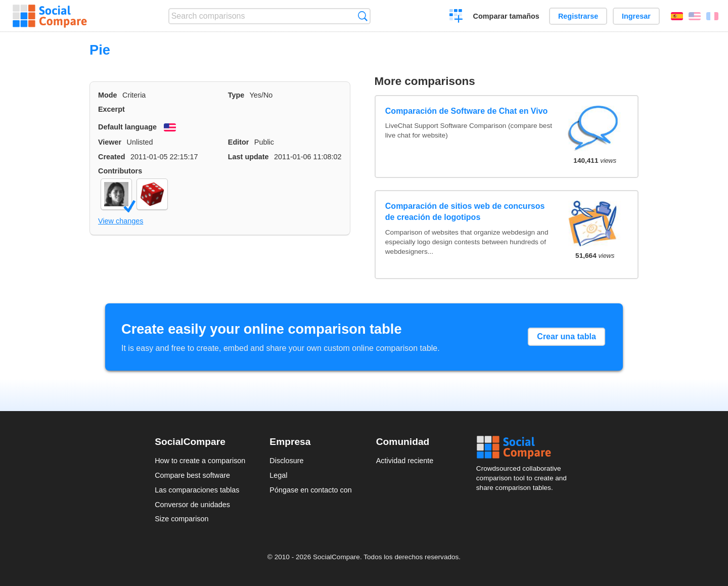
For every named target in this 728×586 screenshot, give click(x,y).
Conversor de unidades (192, 505)
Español (677, 16)
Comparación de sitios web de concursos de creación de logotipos (465, 212)
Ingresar (636, 16)
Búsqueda (363, 16)
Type (236, 95)
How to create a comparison (200, 461)
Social (525, 447)
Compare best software (192, 475)
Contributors (120, 171)
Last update (248, 157)
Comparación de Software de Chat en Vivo (467, 111)
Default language (127, 127)
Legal (278, 475)
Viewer (110, 142)
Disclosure (286, 461)
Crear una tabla (566, 336)
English (695, 16)
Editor (239, 142)
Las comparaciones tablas (197, 490)
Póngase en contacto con (310, 490)
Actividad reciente (405, 461)
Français (712, 16)
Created (112, 157)
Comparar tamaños (506, 16)
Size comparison (181, 519)
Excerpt (111, 109)
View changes (121, 221)
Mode (108, 95)
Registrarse (578, 16)
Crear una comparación (456, 17)
